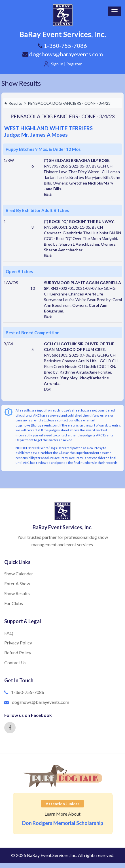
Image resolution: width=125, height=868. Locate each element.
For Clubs (14, 603)
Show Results (21, 83)
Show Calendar (19, 574)
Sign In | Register (66, 64)
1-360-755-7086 (28, 692)
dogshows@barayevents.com (63, 54)
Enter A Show (17, 583)
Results (13, 103)
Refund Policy (18, 652)
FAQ (9, 633)
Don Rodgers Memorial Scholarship (63, 823)
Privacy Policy (18, 643)
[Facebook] (10, 728)
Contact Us (15, 662)
